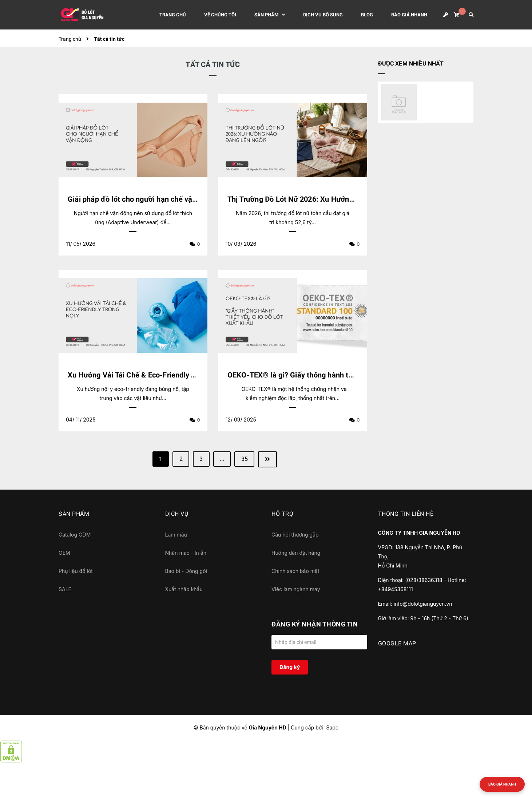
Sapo (332, 727)
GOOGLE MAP (397, 643)
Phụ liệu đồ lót (76, 571)
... (222, 459)
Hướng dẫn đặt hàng (296, 553)
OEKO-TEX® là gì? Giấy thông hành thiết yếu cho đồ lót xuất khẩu (336, 375)
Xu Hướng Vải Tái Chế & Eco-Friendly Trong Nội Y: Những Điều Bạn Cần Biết (192, 375)
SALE (65, 589)
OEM (64, 553)
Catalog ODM (75, 535)
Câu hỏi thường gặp (295, 535)
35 (245, 459)
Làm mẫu (176, 535)
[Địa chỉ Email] (319, 642)
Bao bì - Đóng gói (186, 571)
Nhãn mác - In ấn (186, 553)
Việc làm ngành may (296, 589)
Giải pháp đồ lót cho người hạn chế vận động (142, 199)
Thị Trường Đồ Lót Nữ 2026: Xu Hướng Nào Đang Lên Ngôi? (325, 199)
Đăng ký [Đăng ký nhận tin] (290, 667)
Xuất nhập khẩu (184, 589)
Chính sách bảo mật (295, 571)
